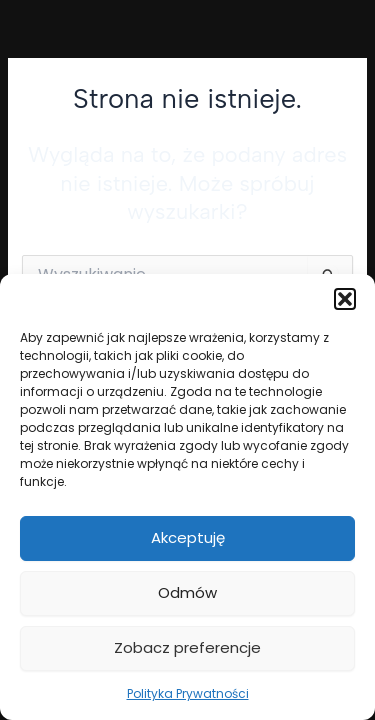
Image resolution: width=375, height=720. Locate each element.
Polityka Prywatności (188, 693)
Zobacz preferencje (187, 647)
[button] (345, 299)
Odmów (187, 592)
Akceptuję (188, 537)
